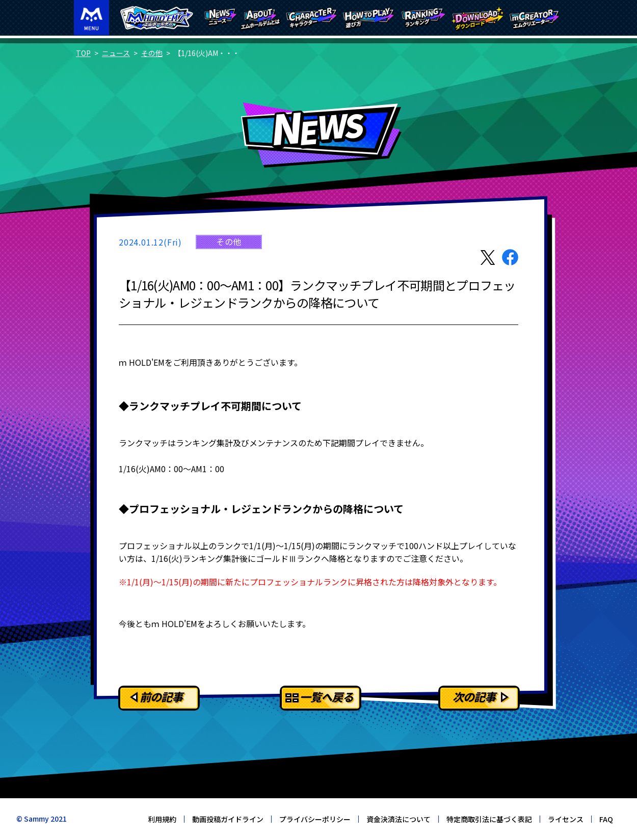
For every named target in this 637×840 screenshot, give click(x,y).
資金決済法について (399, 819)
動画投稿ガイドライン (228, 819)
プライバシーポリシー (315, 819)
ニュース (116, 53)
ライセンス (566, 819)
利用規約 (162, 819)
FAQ (606, 819)
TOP (83, 53)
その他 (152, 53)
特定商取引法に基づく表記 (489, 819)
